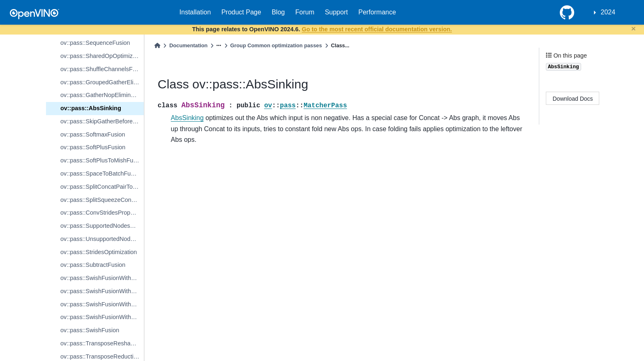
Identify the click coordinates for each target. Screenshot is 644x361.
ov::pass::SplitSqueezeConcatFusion (102, 200)
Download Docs (573, 99)
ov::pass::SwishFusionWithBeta (102, 304)
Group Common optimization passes (276, 45)
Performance (377, 12)
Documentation (188, 45)
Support (336, 12)
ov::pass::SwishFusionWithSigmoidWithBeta (102, 291)
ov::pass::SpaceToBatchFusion (101, 174)
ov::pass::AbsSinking (91, 108)
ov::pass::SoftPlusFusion (93, 147)
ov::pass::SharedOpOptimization (102, 56)
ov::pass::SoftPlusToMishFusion (102, 160)
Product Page (241, 12)
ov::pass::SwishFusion (90, 330)
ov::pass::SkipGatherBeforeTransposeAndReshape (102, 121)
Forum (305, 12)
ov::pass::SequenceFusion (95, 43)
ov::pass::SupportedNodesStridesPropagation (102, 226)
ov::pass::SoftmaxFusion (93, 134)
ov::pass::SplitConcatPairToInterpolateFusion (102, 187)
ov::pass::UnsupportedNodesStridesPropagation (102, 239)
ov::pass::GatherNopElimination (102, 95)
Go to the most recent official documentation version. (377, 29)
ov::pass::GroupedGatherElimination (102, 82)
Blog (278, 12)
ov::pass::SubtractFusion (93, 265)
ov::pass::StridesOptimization (99, 252)
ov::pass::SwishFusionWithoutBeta (102, 317)
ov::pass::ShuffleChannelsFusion (102, 69)
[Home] (157, 45)
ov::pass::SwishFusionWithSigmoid (102, 278)
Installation (195, 12)
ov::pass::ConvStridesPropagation (102, 213)
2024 (608, 12)
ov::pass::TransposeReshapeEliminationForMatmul (102, 343)
